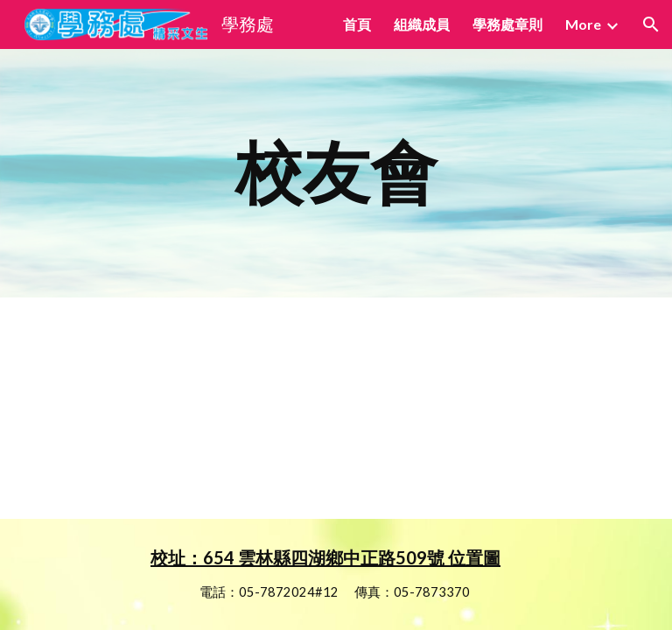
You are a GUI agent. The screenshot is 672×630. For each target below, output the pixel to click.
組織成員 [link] (422, 24)
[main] (336, 173)
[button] (651, 24)
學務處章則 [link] (507, 24)
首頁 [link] (357, 24)
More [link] (583, 24)
